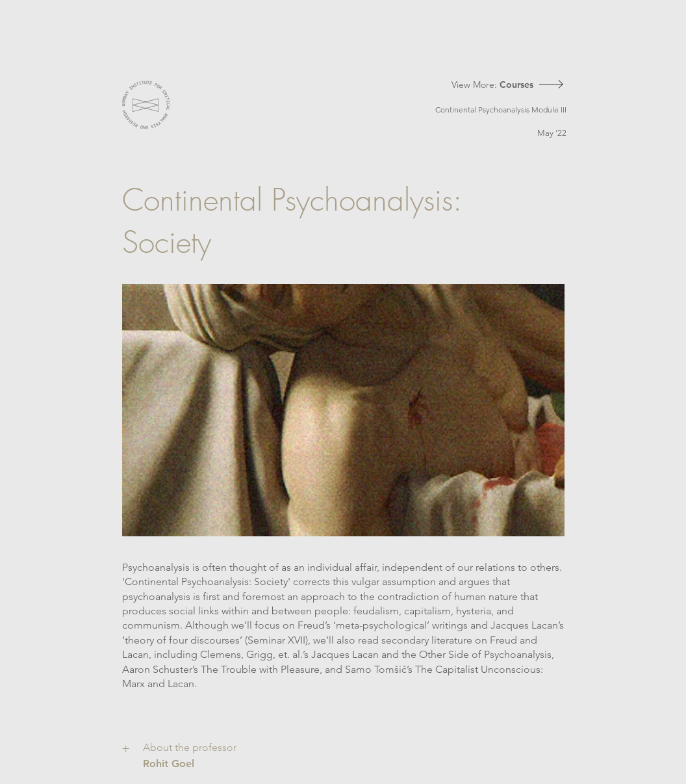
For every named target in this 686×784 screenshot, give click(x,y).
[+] (128, 748)
